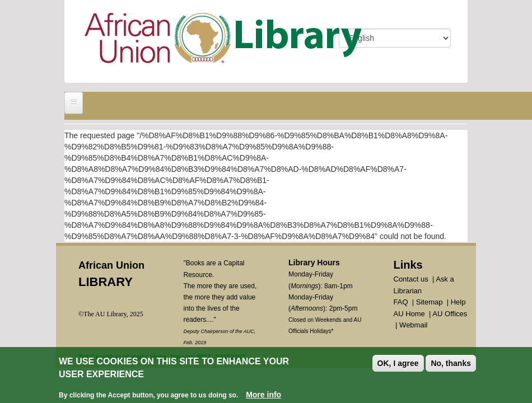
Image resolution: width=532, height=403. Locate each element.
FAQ (401, 302)
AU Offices (450, 314)
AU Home (409, 314)
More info (263, 395)
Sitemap (430, 302)
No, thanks (451, 364)
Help (458, 302)
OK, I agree (398, 364)
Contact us (411, 279)
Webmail (413, 325)
